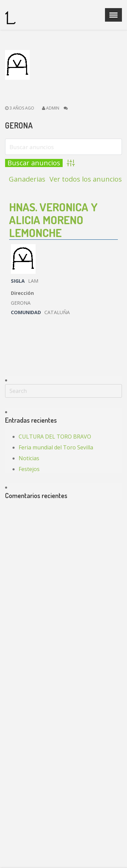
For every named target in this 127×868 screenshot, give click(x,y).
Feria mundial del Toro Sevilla (56, 447)
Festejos (29, 469)
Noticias (29, 458)
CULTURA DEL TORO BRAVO (55, 437)
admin (53, 108)
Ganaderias (27, 179)
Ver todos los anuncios (86, 179)
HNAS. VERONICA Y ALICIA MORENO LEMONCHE (53, 220)
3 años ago (20, 108)
